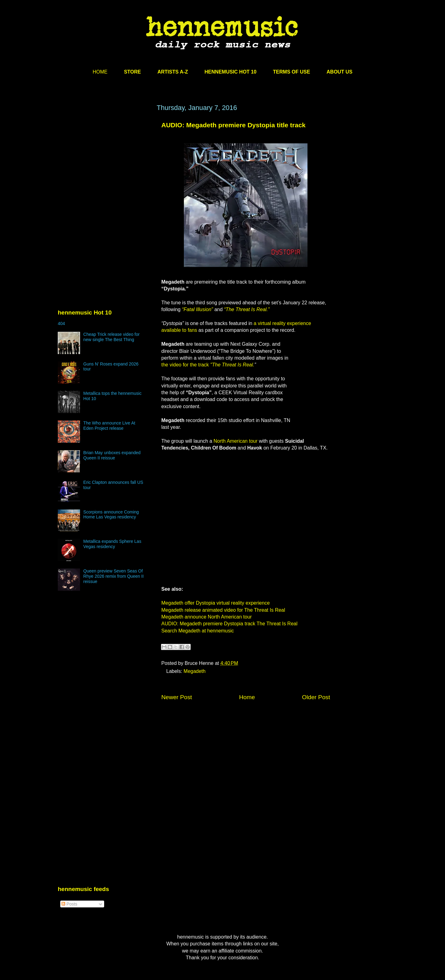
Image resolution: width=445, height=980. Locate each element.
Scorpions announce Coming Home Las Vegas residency (111, 515)
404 (61, 323)
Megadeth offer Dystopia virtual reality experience (216, 603)
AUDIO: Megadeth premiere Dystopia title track (233, 125)
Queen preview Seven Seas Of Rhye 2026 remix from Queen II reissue (114, 576)
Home (247, 697)
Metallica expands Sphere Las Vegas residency (112, 544)
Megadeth (195, 671)
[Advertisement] (104, 163)
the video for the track (208, 365)
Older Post (316, 697)
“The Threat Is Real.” (247, 309)
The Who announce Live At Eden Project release (109, 426)
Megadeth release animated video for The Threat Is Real (223, 610)
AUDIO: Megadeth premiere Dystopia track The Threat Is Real (229, 624)
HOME (100, 72)
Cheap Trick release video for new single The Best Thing (112, 337)
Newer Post (177, 697)
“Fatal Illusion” (197, 309)
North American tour (235, 441)
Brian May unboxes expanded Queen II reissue (112, 455)
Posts (69, 904)
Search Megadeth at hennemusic (198, 631)
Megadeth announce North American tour (207, 617)
